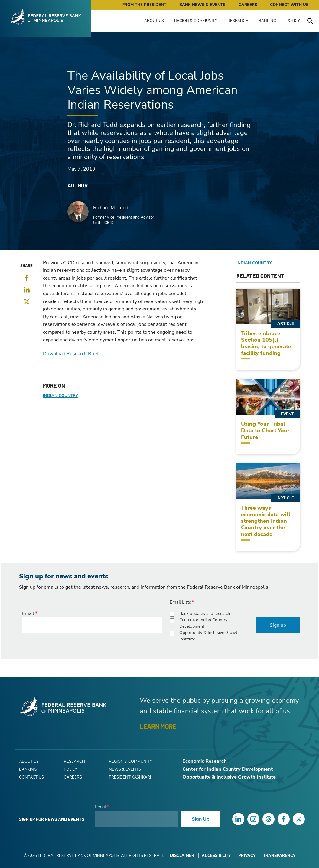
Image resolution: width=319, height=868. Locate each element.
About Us (154, 21)
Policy (293, 21)
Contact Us (31, 777)
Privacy (247, 856)
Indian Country (60, 396)
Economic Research (205, 761)
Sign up (278, 625)
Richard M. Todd (111, 208)
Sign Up (201, 819)
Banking (267, 21)
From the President (144, 5)
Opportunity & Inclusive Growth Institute (210, 636)
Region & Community (196, 21)
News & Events (125, 769)
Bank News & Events (202, 5)
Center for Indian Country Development (203, 623)
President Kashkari (130, 777)
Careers (248, 5)
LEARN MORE (158, 726)
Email (28, 613)
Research (238, 21)
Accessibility (217, 856)
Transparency (279, 856)
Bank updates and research (205, 614)
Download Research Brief (71, 354)
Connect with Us (289, 5)
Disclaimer (182, 856)
